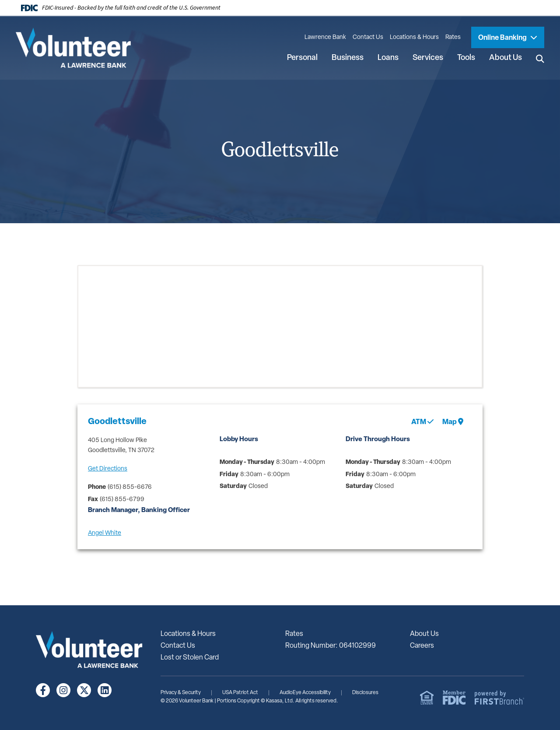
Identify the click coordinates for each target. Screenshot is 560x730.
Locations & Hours (414, 37)
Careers (422, 646)
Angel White (105, 533)
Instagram (63, 690)
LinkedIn (105, 690)
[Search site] (540, 58)
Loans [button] (388, 58)
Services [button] (428, 58)
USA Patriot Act (240, 693)
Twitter (84, 690)
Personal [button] (302, 58)
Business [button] (348, 58)
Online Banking (503, 38)
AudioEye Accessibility (305, 693)
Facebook (43, 690)
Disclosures (365, 693)
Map (453, 422)
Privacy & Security (181, 693)
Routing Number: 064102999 (331, 646)
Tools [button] (466, 58)
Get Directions (108, 469)
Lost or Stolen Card (190, 658)
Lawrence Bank (325, 37)
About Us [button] (506, 58)
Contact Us (368, 37)
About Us (424, 634)
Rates (453, 37)
